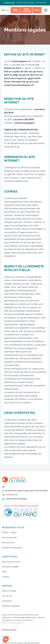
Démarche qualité (10, 567)
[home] (6, 10)
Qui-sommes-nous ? (11, 562)
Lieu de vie (7, 596)
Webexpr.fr (35, 643)
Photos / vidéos (9, 532)
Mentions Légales (9, 630)
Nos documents (9, 538)
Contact (6, 577)
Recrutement (41, 3)
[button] (45, 10)
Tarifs (4, 572)
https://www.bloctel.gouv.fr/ (13, 623)
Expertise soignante (11, 606)
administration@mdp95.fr (26, 3)
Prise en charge (9, 591)
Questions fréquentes (12, 548)
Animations (7, 601)
